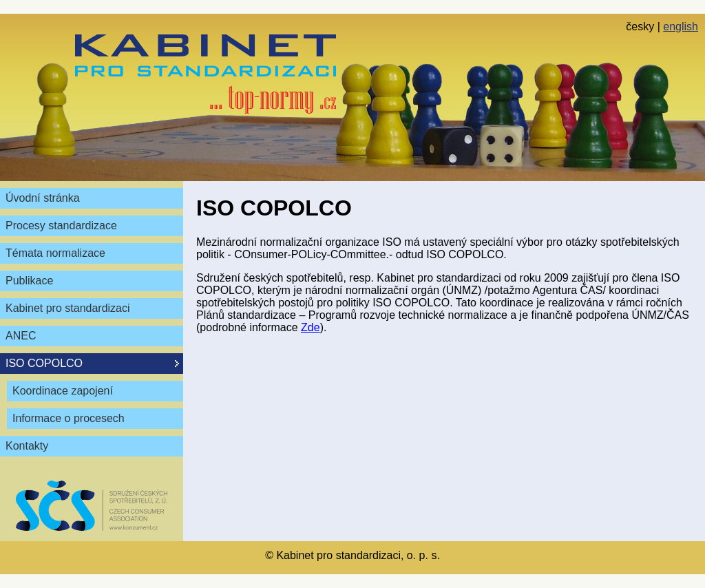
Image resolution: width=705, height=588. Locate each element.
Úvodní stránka (43, 198)
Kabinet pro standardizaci (68, 308)
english (681, 27)
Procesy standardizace (61, 225)
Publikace (29, 281)
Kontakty (27, 446)
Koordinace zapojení (63, 391)
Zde (311, 327)
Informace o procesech (69, 418)
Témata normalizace (55, 253)
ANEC (21, 336)
